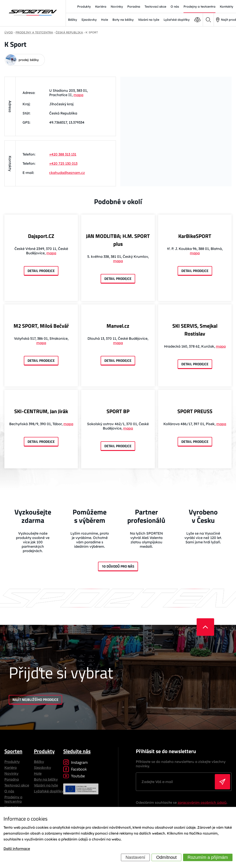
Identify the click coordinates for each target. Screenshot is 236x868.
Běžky (73, 20)
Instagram (75, 762)
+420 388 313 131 (63, 154)
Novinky (11, 773)
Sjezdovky (89, 20)
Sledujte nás (77, 751)
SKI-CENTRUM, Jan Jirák (41, 411)
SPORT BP (118, 411)
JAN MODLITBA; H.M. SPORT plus (118, 240)
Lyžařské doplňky (177, 20)
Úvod (9, 32)
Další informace (17, 849)
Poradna (12, 779)
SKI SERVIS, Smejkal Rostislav (195, 330)
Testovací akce (17, 785)
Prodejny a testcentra (13, 799)
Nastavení (135, 857)
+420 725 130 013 (63, 163)
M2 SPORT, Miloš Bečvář (41, 326)
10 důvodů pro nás (118, 566)
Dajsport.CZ (41, 236)
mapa (78, 95)
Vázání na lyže (149, 20)
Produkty (12, 762)
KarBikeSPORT (195, 236)
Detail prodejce (41, 271)
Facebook (75, 769)
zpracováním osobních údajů (202, 802)
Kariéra (10, 768)
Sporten (13, 751)
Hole (105, 20)
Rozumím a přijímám (208, 857)
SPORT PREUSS (195, 411)
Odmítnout (166, 857)
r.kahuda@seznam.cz (67, 173)
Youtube (74, 776)
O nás (9, 791)
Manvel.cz (118, 326)
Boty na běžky (123, 20)
